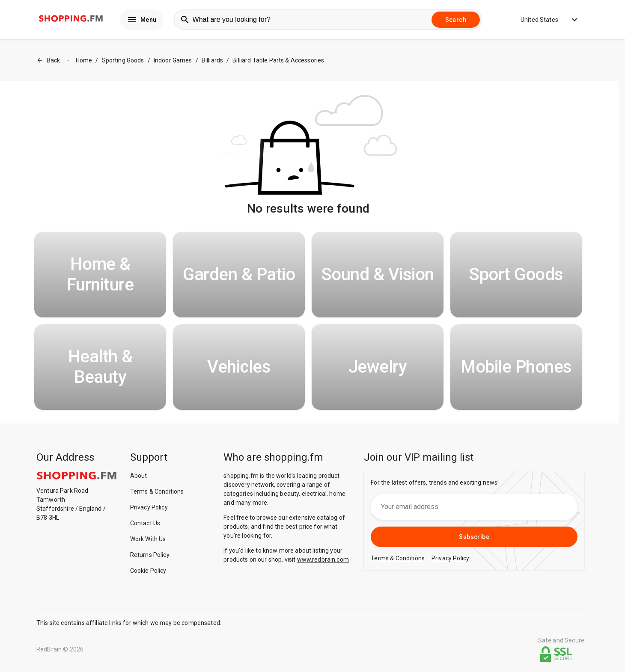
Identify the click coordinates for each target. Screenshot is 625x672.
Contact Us (145, 523)
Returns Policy (150, 555)
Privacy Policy (149, 507)
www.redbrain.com (323, 560)
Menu (142, 20)
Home (84, 60)
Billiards (212, 60)
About (139, 476)
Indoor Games (173, 60)
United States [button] (544, 20)
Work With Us (148, 539)
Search (456, 20)
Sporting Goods (123, 60)
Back (48, 61)
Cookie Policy (148, 571)
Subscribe (474, 537)
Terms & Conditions (157, 491)
